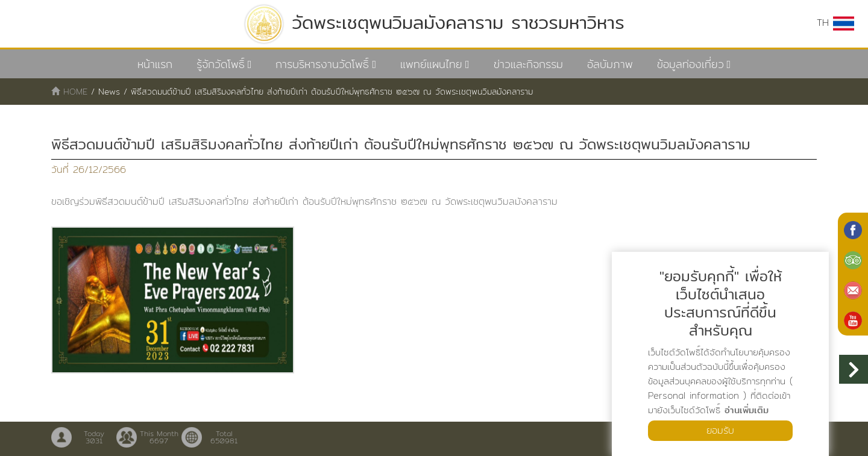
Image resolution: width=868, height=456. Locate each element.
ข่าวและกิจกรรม (528, 64)
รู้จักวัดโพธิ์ (221, 64)
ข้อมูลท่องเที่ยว (690, 64)
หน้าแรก (155, 64)
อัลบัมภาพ (610, 64)
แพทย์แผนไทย (431, 64)
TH (835, 23)
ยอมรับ (720, 430)
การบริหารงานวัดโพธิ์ (322, 64)
